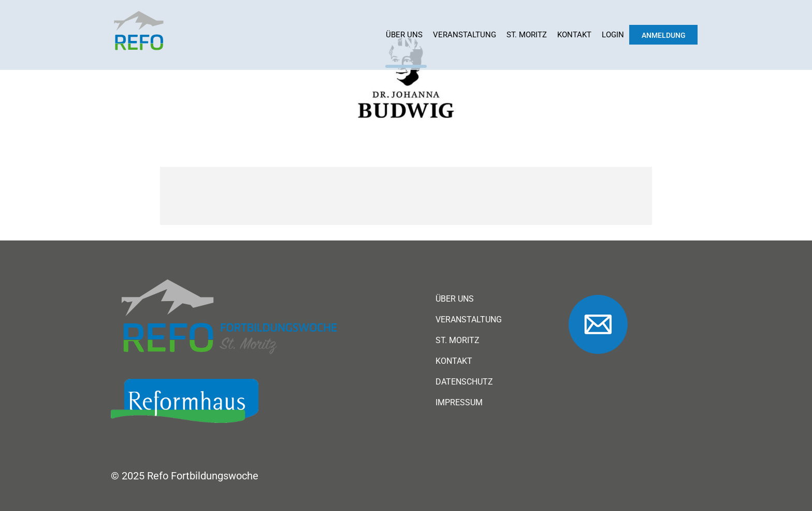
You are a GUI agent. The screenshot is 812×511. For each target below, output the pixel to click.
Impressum (459, 403)
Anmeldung (664, 35)
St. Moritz (527, 35)
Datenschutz (464, 382)
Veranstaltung (465, 35)
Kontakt (574, 35)
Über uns (404, 35)
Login (613, 35)
